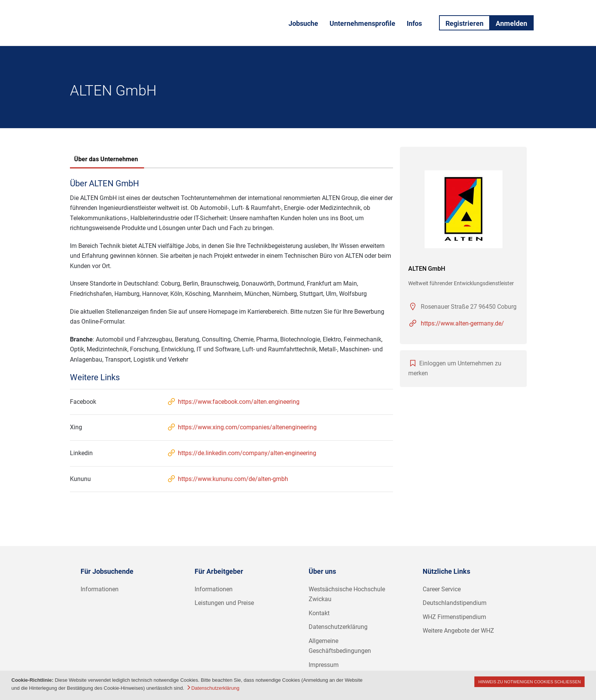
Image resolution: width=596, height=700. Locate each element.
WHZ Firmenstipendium (454, 617)
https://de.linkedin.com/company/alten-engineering (242, 453)
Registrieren (464, 23)
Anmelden (511, 23)
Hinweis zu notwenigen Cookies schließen (529, 682)
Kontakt (319, 613)
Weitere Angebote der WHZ (458, 631)
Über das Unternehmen (106, 159)
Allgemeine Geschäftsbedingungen (340, 646)
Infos (414, 23)
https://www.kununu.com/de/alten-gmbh (227, 479)
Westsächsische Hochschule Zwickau (347, 594)
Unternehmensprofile (362, 23)
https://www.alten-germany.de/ (462, 323)
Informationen (100, 589)
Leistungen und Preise (224, 603)
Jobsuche (303, 23)
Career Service (442, 589)
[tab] (106, 160)
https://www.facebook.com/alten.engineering (233, 402)
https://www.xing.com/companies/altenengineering (242, 427)
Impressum (324, 665)
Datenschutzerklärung (338, 627)
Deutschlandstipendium (455, 603)
